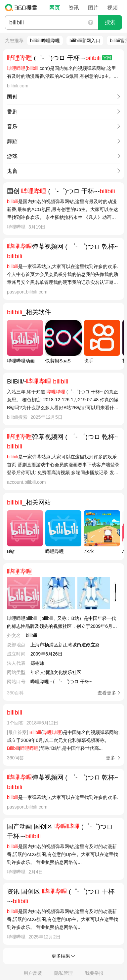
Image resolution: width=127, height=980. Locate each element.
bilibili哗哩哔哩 (45, 41)
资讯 (74, 8)
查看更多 (107, 693)
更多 (110, 758)
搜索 (110, 22)
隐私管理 (63, 973)
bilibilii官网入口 (85, 41)
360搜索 (23, 8)
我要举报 (94, 973)
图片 (93, 8)
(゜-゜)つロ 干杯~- (60, 58)
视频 (112, 8)
